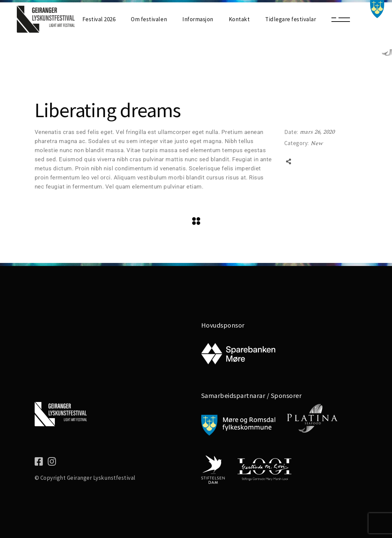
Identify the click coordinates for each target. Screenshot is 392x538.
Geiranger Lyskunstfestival (101, 478)
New (317, 143)
